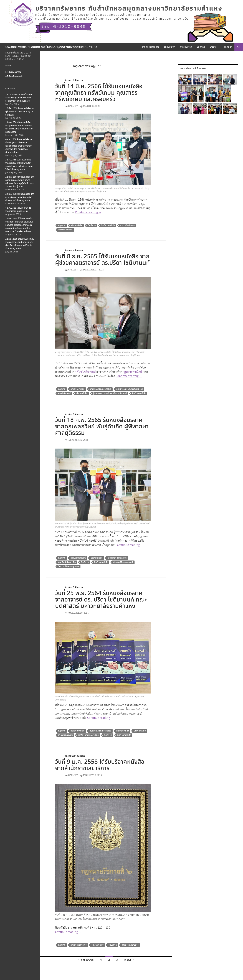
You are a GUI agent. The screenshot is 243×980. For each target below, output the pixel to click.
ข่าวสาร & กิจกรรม (74, 80)
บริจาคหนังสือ (76, 225)
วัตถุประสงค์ (170, 47)
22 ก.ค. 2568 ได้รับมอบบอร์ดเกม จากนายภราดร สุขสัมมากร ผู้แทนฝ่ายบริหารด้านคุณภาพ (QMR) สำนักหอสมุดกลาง (20, 244)
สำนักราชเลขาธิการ (130, 945)
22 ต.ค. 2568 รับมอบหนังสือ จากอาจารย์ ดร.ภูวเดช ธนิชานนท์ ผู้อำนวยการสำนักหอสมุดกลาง (20, 197)
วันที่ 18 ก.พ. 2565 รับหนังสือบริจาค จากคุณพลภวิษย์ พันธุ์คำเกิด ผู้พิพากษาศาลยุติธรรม (102, 427)
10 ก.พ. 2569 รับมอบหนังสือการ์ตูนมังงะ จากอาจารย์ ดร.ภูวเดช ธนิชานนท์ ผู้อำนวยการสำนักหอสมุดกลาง (19, 127)
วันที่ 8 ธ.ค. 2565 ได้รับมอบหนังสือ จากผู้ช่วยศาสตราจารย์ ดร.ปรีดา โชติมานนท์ (102, 260)
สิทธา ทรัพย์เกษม (66, 230)
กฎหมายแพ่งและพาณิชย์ (100, 389)
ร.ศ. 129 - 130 (98, 945)
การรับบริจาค (186, 47)
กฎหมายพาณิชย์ (132, 372)
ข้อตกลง (201, 47)
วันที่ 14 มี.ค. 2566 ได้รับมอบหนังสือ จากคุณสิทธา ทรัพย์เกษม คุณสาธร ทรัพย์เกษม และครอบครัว (99, 93)
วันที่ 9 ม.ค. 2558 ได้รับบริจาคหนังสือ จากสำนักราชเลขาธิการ (100, 765)
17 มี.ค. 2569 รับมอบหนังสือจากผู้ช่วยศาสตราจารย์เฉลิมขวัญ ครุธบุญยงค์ (19, 112)
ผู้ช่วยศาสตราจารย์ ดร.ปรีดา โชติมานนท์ (110, 393)
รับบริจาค (92, 225)
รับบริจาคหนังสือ (108, 225)
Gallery (73, 106)
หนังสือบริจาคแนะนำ (75, 756)
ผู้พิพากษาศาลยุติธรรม (117, 558)
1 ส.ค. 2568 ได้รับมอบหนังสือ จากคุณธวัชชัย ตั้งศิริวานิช (18, 210)
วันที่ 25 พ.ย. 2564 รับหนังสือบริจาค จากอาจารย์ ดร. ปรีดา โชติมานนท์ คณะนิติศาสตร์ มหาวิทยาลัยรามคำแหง (101, 600)
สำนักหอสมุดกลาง (150, 47)
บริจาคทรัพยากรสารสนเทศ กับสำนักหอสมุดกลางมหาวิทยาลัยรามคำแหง (51, 47)
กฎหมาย (62, 225)
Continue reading (88, 213)
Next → (129, 960)
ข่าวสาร (213, 47)
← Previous (86, 960)
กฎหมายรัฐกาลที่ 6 (79, 945)
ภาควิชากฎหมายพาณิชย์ (88, 735)
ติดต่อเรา (228, 47)
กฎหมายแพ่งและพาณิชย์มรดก (130, 389)
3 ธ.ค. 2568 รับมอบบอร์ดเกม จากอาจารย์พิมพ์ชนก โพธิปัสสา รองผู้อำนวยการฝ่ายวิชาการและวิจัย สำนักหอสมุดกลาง (19, 165)
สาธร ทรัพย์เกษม (127, 225)
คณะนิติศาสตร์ (64, 393)
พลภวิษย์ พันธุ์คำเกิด (67, 562)
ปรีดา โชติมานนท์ (86, 372)
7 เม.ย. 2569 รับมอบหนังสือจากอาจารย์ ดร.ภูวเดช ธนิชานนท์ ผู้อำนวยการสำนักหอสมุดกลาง (19, 98)
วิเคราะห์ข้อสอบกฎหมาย (69, 566)
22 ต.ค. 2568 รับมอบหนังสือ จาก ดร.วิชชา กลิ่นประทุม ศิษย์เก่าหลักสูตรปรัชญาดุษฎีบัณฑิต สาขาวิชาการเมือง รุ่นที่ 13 (20, 182)
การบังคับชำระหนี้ (78, 558)
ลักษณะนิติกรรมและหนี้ (123, 562)
